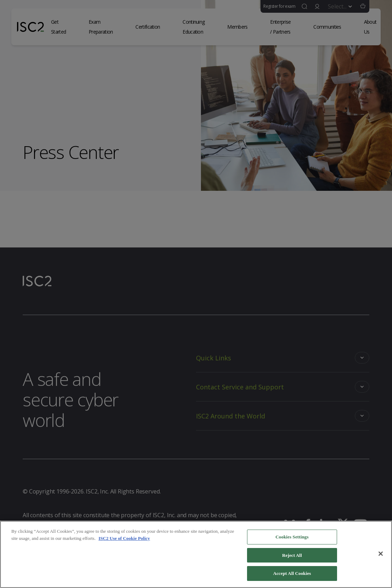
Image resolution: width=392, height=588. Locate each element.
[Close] (381, 555)
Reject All (292, 556)
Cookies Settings (292, 538)
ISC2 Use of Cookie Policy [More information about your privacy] (124, 539)
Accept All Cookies (292, 574)
